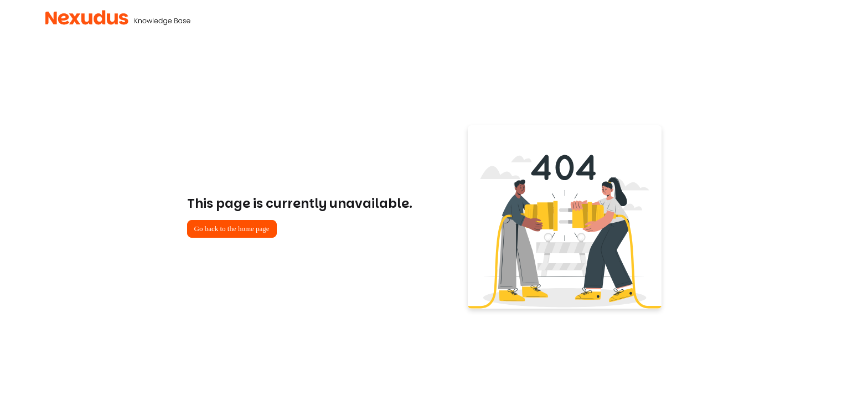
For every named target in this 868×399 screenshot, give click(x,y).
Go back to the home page (232, 229)
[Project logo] (118, 18)
